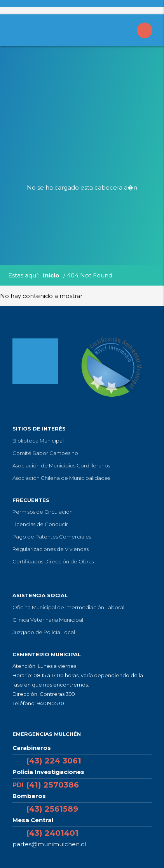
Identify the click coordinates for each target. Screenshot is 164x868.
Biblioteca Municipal (38, 441)
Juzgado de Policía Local (44, 632)
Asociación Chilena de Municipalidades (61, 478)
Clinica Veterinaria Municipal (48, 620)
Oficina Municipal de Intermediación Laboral (68, 607)
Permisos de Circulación (43, 512)
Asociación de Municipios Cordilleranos (61, 465)
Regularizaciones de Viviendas (51, 549)
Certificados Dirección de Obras (53, 561)
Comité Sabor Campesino (45, 453)
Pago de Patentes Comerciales (52, 537)
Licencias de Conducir (40, 524)
